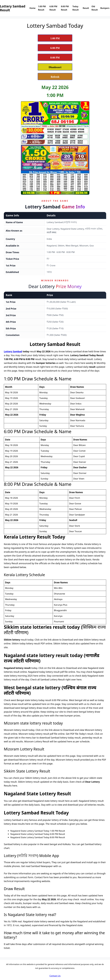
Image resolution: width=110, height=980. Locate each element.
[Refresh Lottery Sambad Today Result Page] (55, 77)
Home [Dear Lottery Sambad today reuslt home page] (33, 8)
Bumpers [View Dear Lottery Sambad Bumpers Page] (105, 8)
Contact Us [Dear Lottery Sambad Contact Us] (55, 976)
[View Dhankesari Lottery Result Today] (55, 67)
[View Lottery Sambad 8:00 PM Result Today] (55, 57)
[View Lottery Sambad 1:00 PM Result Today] (55, 38)
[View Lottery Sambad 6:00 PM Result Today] (55, 48)
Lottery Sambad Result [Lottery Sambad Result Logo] (13, 8)
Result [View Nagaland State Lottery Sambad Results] (86, 8)
